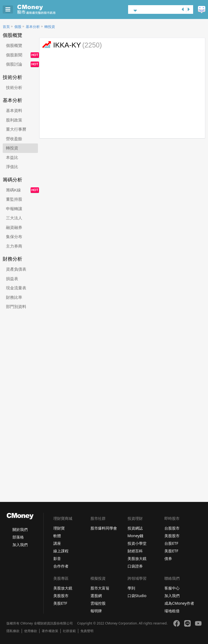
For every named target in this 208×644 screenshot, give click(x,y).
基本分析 (33, 27)
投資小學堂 (137, 543)
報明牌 (96, 611)
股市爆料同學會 (104, 528)
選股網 (96, 596)
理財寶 (59, 528)
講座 (57, 543)
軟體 (57, 536)
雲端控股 (98, 603)
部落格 (18, 537)
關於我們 (20, 529)
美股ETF (171, 551)
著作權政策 (50, 631)
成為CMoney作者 (179, 603)
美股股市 (172, 536)
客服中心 (172, 588)
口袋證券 (135, 566)
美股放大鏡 (137, 558)
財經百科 (135, 551)
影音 (57, 558)
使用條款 (31, 631)
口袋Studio (137, 596)
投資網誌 (135, 528)
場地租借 (172, 611)
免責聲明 (87, 631)
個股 (18, 27)
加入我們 (20, 545)
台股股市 (172, 528)
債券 (168, 558)
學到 (131, 588)
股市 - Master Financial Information (45, 9)
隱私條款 (13, 631)
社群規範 (69, 631)
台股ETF (171, 543)
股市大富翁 (100, 588)
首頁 (6, 27)
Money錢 (136, 536)
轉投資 (50, 27)
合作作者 (61, 566)
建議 (202, 10)
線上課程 (61, 551)
